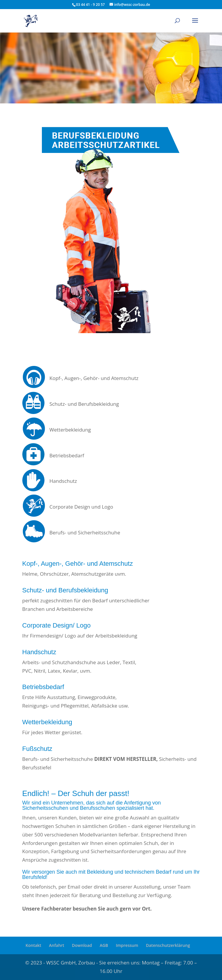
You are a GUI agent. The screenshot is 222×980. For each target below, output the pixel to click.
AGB (104, 945)
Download (82, 945)
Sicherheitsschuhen (45, 808)
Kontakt (33, 945)
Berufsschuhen (98, 808)
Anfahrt (57, 945)
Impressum (127, 945)
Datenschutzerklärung (168, 945)
